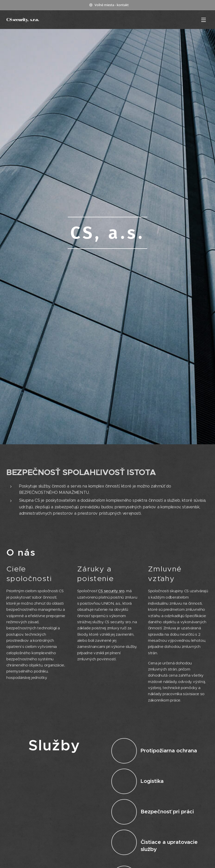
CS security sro (111, 591)
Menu (204, 20)
